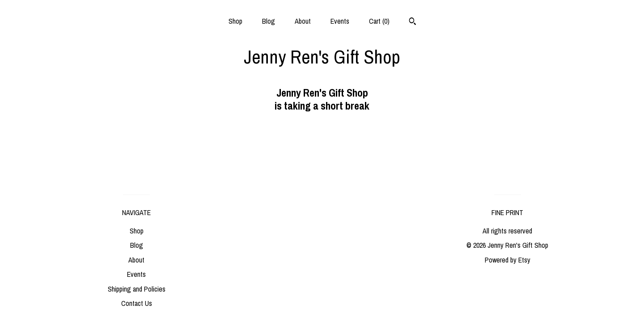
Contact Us (137, 303)
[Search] (413, 22)
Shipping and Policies (137, 289)
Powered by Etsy (508, 260)
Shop (235, 21)
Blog (269, 21)
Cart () (379, 21)
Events (340, 21)
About (303, 21)
